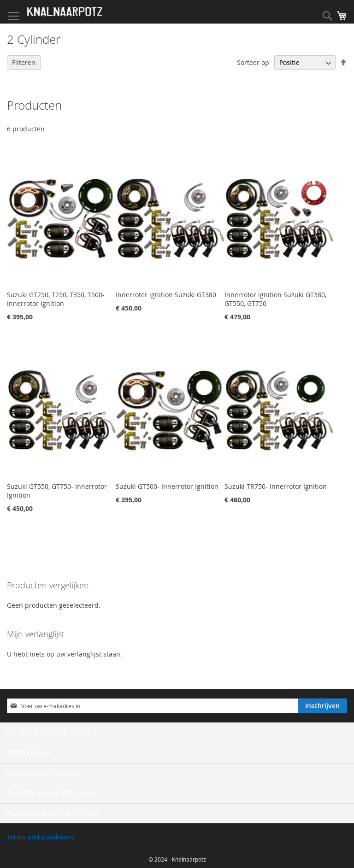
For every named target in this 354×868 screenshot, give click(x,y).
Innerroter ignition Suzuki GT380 (166, 295)
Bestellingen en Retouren (51, 793)
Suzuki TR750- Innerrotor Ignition (276, 486)
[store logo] (65, 12)
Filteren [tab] (24, 62)
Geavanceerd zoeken (43, 773)
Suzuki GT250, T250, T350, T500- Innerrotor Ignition (56, 299)
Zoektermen (28, 753)
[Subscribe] (322, 706)
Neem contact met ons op (52, 813)
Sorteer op (253, 62)
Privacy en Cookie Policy (48, 733)
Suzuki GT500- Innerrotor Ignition (167, 486)
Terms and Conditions (41, 837)
